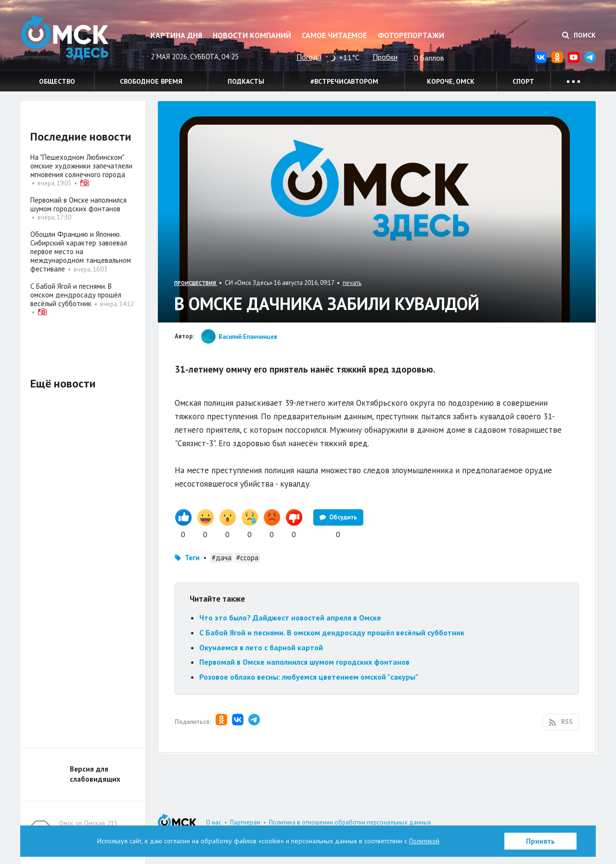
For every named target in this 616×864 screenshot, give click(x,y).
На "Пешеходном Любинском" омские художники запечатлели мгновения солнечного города (81, 166)
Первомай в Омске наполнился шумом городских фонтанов (304, 662)
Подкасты (246, 81)
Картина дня (176, 35)
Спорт (523, 81)
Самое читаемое (334, 35)
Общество (57, 81)
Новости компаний (252, 35)
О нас (214, 822)
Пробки (385, 57)
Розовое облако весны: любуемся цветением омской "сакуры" (309, 677)
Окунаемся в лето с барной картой (261, 647)
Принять (540, 841)
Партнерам (245, 822)
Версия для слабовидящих (95, 774)
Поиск (579, 35)
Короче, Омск (451, 81)
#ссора (247, 558)
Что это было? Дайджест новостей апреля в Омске (290, 618)
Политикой (424, 841)
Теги (192, 558)
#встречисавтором (344, 81)
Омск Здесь (69, 39)
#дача (222, 558)
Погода (309, 57)
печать (352, 283)
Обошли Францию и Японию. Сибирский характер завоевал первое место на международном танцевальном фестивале (81, 251)
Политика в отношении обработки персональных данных (350, 822)
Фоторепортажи (411, 35)
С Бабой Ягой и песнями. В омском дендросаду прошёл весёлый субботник (332, 632)
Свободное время (151, 81)
